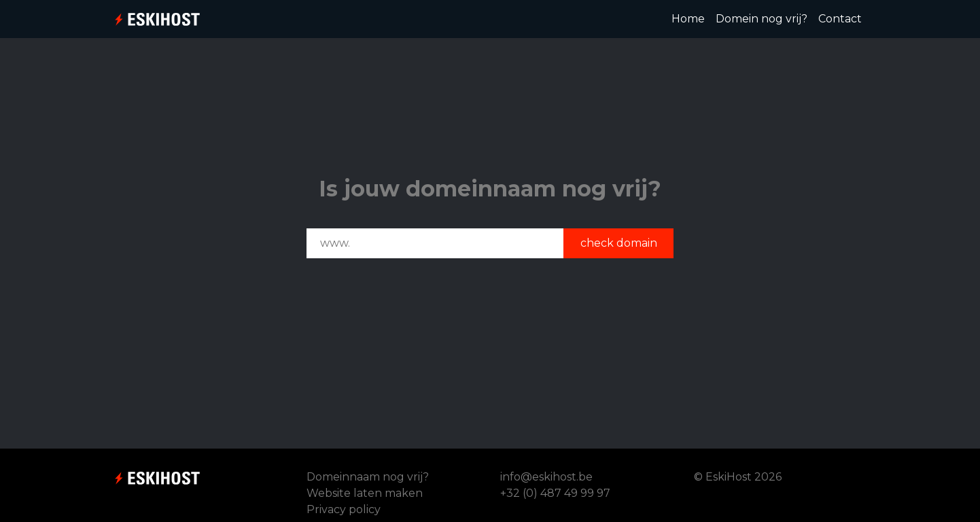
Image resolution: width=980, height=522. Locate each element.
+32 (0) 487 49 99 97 (555, 493)
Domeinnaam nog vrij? (368, 477)
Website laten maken (365, 493)
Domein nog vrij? (762, 19)
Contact (840, 19)
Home (691, 18)
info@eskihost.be (546, 477)
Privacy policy (344, 509)
